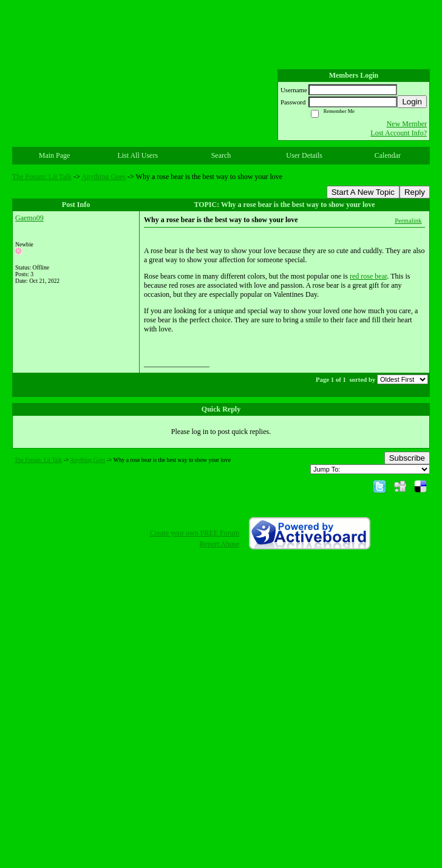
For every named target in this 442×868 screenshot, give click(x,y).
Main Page (55, 155)
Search (221, 155)
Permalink (408, 220)
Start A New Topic (363, 192)
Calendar (388, 155)
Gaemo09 (29, 218)
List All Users (138, 155)
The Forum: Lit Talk (42, 177)
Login (412, 102)
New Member (407, 124)
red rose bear (368, 276)
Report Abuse (219, 544)
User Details (304, 155)
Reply (415, 192)
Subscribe (407, 458)
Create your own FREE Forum (195, 533)
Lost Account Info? (399, 133)
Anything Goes (104, 177)
